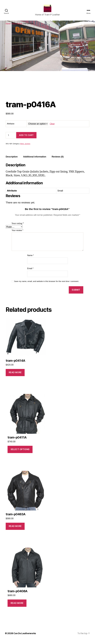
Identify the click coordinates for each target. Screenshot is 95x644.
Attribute (11, 127)
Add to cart (26, 139)
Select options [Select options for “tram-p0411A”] (20, 453)
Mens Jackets (17, 27)
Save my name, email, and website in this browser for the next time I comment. (47, 285)
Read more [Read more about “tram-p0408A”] (17, 607)
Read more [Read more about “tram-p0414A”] (15, 376)
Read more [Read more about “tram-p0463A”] (15, 530)
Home (8, 27)
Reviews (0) (58, 160)
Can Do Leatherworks (25, 637)
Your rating (18, 227)
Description (12, 160)
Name (30, 259)
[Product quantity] (11, 139)
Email (30, 272)
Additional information (35, 160)
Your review (17, 234)
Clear (52, 127)
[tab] (12, 160)
